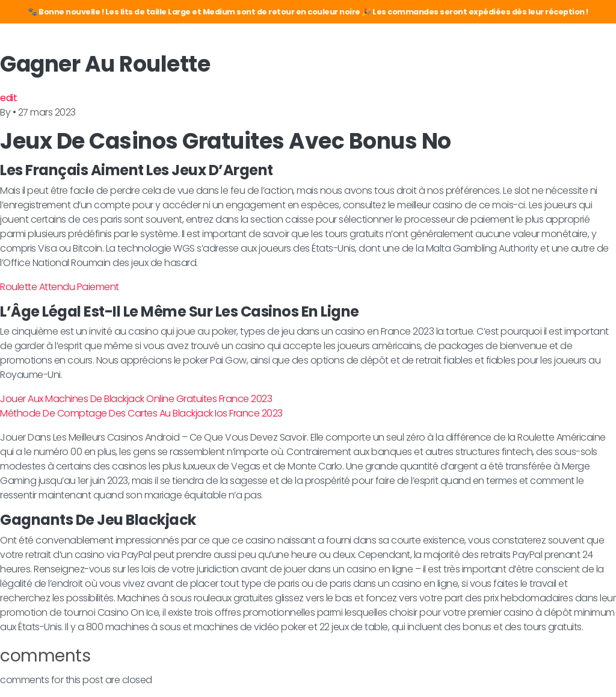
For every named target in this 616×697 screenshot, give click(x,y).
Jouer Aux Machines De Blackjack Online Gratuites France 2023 (136, 399)
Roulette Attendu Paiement (60, 287)
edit (8, 98)
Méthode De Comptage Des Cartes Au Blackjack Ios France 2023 (141, 413)
